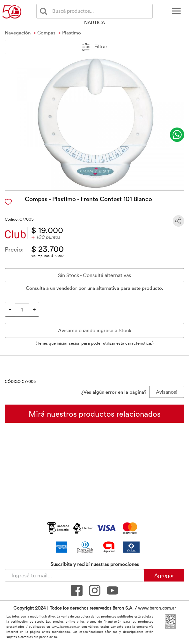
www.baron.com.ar (157, 608)
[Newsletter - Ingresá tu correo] (74, 575)
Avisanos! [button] (167, 392)
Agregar (164, 575)
